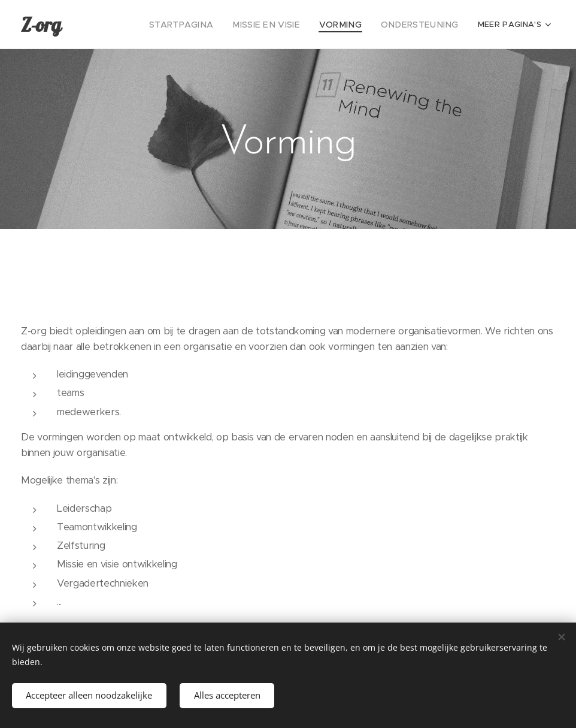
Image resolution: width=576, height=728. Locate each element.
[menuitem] (132, 25)
